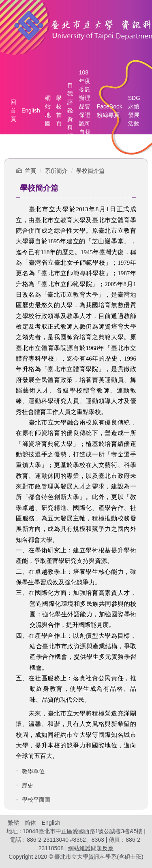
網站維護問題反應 (91, 848)
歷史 (28, 785)
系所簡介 (56, 171)
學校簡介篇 (90, 171)
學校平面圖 (36, 800)
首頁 (30, 171)
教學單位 (33, 771)
